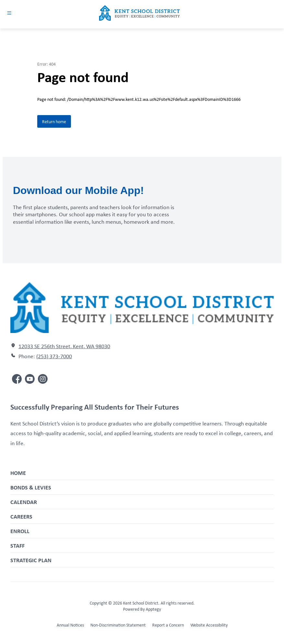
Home (18, 473)
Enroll (20, 531)
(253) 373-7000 (54, 356)
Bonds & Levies (31, 487)
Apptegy (153, 609)
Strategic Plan (31, 560)
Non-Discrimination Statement (118, 625)
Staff (17, 545)
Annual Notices (70, 625)
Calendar (24, 502)
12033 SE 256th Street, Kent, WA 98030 (64, 346)
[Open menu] (9, 13)
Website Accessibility (209, 625)
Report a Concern (168, 625)
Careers (21, 516)
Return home (54, 121)
